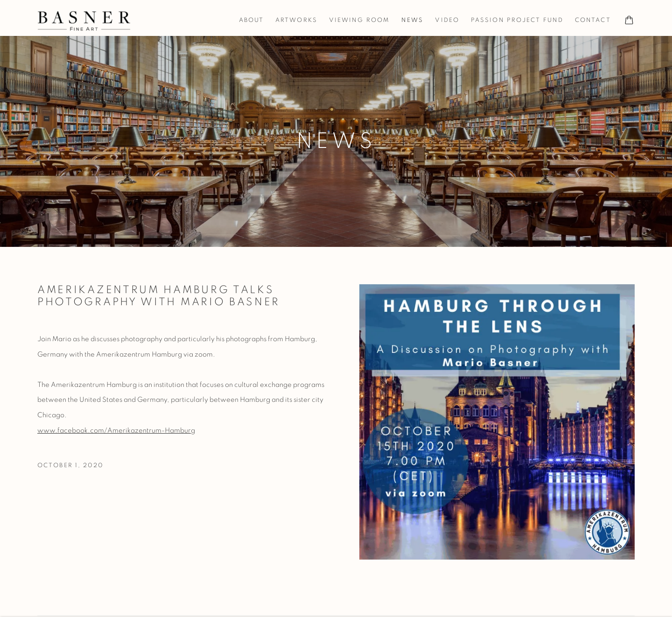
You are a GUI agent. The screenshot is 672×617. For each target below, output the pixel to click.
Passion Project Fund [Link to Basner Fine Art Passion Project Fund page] (517, 20)
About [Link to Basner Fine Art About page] (252, 20)
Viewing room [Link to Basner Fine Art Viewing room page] (359, 20)
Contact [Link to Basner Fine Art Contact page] (593, 20)
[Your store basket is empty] (629, 21)
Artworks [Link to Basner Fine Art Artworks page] (296, 20)
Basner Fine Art (84, 21)
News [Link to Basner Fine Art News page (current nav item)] (412, 20)
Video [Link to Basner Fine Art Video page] (447, 20)
